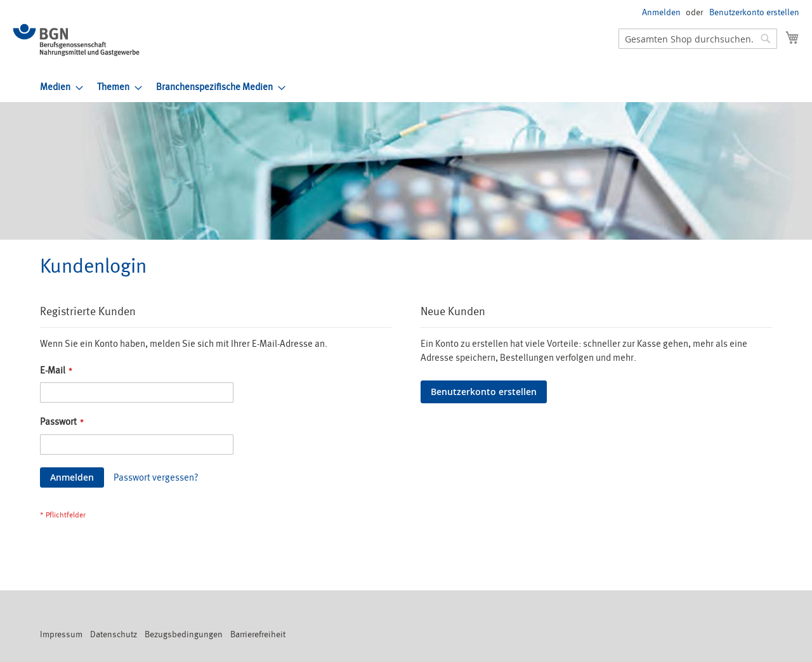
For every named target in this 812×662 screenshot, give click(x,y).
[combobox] (698, 39)
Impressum (61, 634)
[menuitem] (58, 87)
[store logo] (76, 40)
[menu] (420, 87)
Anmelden (661, 12)
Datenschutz (114, 634)
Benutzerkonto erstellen (754, 12)
